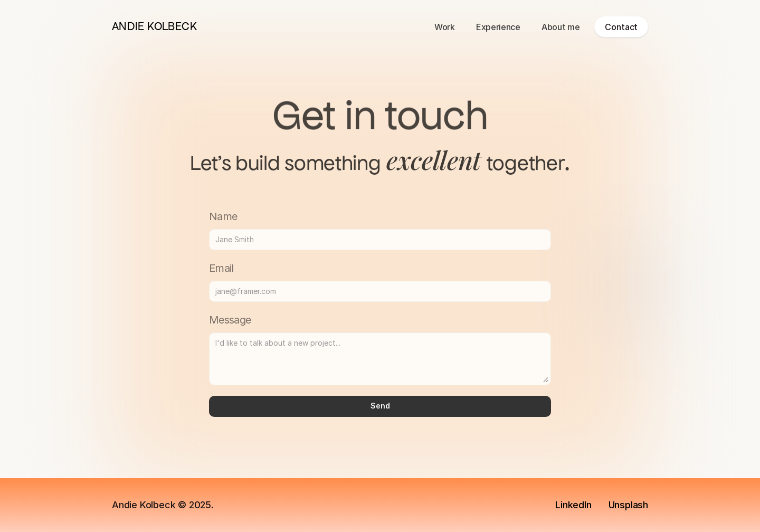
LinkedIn (573, 505)
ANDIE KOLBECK (154, 26)
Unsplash (628, 505)
